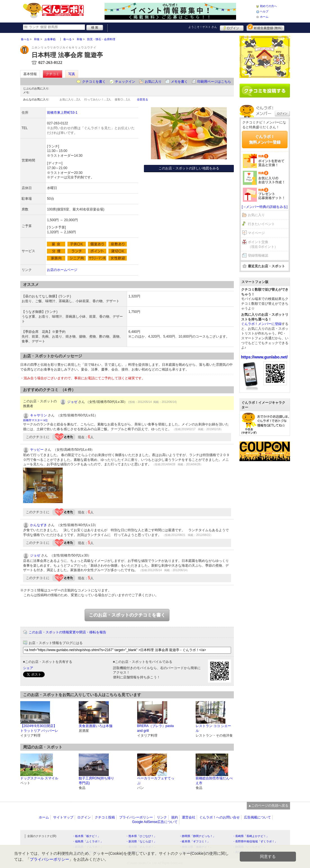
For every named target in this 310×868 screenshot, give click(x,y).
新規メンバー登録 (265, 27)
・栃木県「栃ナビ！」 (86, 836)
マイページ (256, 233)
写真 (72, 74)
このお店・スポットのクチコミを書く (127, 615)
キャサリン (39, 415)
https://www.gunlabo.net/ (264, 357)
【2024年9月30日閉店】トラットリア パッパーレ (39, 728)
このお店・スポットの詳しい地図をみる (189, 168)
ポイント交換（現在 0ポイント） (263, 244)
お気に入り (153, 82)
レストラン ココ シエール (213, 728)
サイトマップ (63, 817)
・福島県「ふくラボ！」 (88, 841)
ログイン (232, 27)
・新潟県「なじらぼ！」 (141, 841)
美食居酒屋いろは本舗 (96, 726)
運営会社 (189, 817)
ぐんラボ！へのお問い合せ (220, 817)
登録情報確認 (258, 255)
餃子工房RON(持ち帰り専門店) (97, 781)
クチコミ (53, 74)
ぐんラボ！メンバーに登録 (261, 324)
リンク (162, 817)
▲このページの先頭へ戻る (268, 806)
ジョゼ (72, 402)
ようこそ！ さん (203, 27)
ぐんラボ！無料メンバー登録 (265, 139)
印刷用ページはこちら (214, 82)
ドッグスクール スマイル (39, 778)
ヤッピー (37, 450)
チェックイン (125, 82)
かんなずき (39, 525)
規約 (175, 817)
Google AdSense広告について (155, 822)
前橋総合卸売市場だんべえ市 (214, 781)
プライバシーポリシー (136, 817)
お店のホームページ (62, 270)
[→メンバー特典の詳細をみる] (265, 207)
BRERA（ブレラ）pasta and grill (156, 728)
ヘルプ (264, 11)
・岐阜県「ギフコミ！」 (194, 841)
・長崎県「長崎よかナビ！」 (251, 836)
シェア (28, 668)
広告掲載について (257, 817)
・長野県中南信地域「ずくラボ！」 (255, 841)
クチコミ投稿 (105, 817)
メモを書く (179, 82)
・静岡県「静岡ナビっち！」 (197, 836)
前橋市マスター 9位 (35, 420)
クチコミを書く (94, 82)
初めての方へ (268, 6)
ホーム (264, 17)
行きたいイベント (261, 224)
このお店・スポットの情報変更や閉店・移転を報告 (67, 632)
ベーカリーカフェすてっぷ (156, 781)
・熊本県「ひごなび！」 (141, 836)
